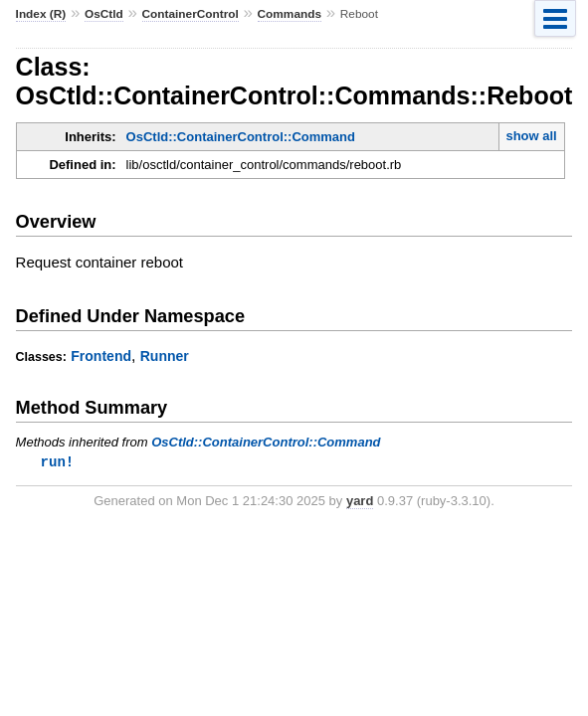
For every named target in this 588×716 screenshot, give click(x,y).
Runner (165, 356)
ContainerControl (191, 14)
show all (531, 136)
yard (360, 502)
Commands (290, 14)
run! (58, 462)
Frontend (101, 356)
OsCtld (104, 14)
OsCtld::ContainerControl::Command (241, 137)
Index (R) (41, 14)
